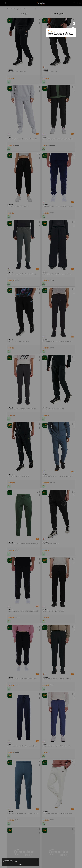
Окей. (20, 864)
